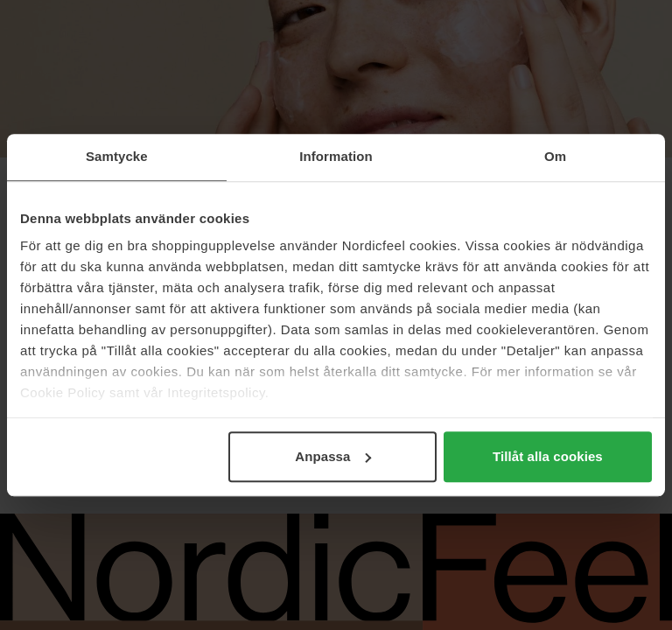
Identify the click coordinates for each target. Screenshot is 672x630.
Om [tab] (555, 156)
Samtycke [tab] (117, 156)
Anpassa (333, 456)
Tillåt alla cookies (548, 456)
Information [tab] (336, 156)
